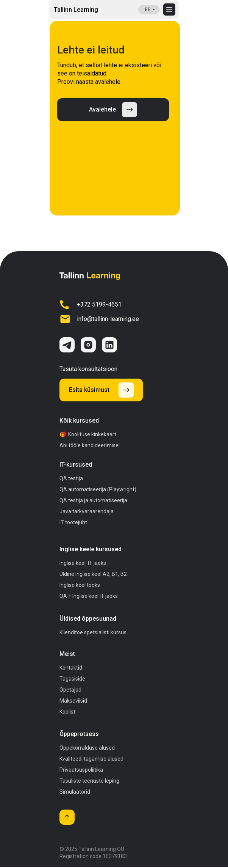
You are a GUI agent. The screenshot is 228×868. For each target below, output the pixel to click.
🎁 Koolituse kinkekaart (88, 434)
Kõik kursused (79, 421)
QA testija (71, 478)
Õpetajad (70, 690)
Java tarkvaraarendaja (87, 511)
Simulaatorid (75, 792)
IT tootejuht (73, 522)
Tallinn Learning (76, 10)
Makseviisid (73, 701)
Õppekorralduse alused (87, 748)
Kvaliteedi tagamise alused (91, 759)
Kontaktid (71, 668)
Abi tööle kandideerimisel (90, 445)
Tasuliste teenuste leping (89, 781)
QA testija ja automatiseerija (93, 500)
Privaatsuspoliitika (81, 770)
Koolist (67, 712)
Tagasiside (72, 679)
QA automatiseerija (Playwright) (98, 489)
